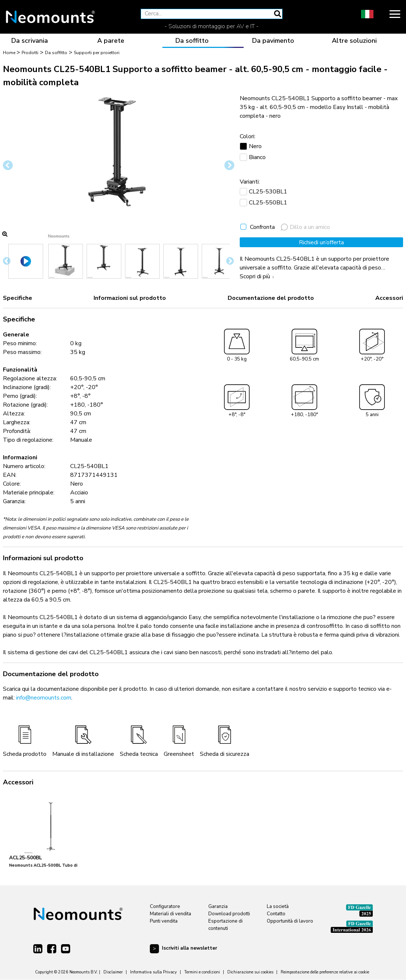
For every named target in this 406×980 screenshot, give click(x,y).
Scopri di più (258, 276)
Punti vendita (164, 921)
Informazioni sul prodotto (130, 298)
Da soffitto (192, 41)
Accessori (389, 298)
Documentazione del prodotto (271, 298)
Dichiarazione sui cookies (250, 972)
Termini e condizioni (202, 972)
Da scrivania (30, 41)
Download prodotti (229, 914)
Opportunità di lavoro (290, 921)
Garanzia (218, 906)
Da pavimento (273, 41)
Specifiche (18, 298)
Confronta (262, 227)
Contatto (276, 914)
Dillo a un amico (305, 227)
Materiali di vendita (170, 914)
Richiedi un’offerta (321, 242)
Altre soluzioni (354, 41)
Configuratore (165, 906)
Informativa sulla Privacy (153, 972)
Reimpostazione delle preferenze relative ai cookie (325, 972)
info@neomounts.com (44, 698)
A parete (111, 41)
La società (278, 906)
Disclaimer (113, 972)
